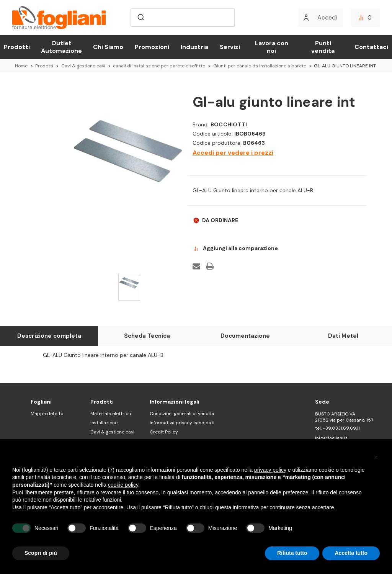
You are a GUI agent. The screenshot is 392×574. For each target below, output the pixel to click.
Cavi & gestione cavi (112, 432)
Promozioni (152, 47)
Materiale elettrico (111, 414)
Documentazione (245, 336)
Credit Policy (164, 432)
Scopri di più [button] (41, 553)
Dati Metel (343, 336)
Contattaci (371, 47)
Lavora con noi (272, 47)
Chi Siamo (108, 47)
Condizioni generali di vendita (182, 414)
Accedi (327, 17)
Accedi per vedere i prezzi (233, 153)
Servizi (230, 47)
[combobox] (183, 18)
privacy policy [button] (270, 470)
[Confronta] (365, 18)
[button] (376, 457)
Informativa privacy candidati (182, 423)
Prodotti (17, 47)
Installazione (104, 423)
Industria (194, 47)
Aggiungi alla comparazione (235, 249)
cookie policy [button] (123, 485)
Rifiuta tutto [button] (292, 553)
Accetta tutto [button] (351, 553)
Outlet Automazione (61, 47)
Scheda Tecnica (147, 336)
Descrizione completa (49, 336)
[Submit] (140, 18)
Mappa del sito (47, 414)
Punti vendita (323, 47)
